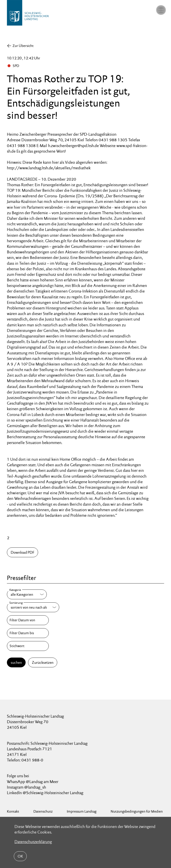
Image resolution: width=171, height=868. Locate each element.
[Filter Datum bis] (28, 633)
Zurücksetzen (43, 662)
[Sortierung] (33, 607)
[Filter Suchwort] (28, 646)
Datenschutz (43, 811)
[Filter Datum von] (28, 620)
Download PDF (22, 552)
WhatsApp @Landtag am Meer (33, 782)
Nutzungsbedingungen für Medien (137, 811)
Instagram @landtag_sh (27, 787)
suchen (16, 662)
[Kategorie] (27, 594)
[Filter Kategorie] (27, 594)
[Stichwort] (28, 646)
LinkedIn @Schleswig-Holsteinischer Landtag (45, 793)
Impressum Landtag (82, 811)
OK (20, 856)
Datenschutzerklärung (33, 842)
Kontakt (13, 811)
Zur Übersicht (23, 46)
